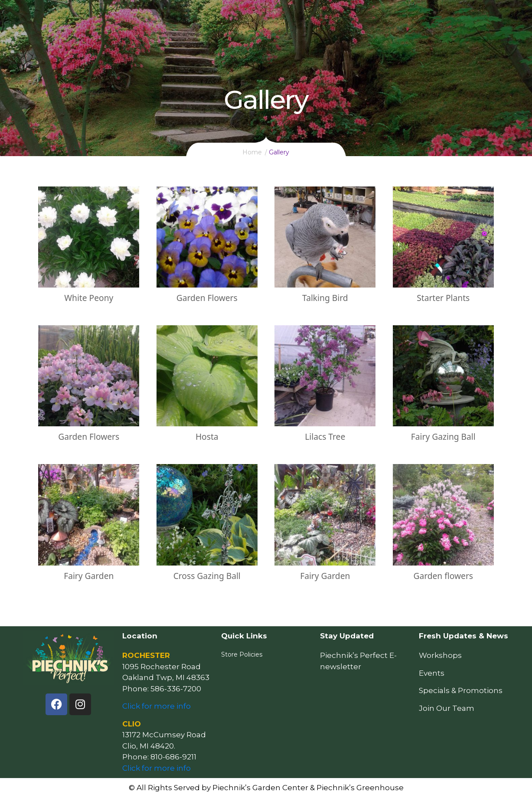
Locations (382, 16)
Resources (296, 16)
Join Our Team (447, 708)
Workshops (440, 655)
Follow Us (476, 16)
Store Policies (242, 654)
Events (338, 16)
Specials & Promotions (461, 690)
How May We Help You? (230, 16)
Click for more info (157, 706)
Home (173, 16)
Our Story (429, 16)
